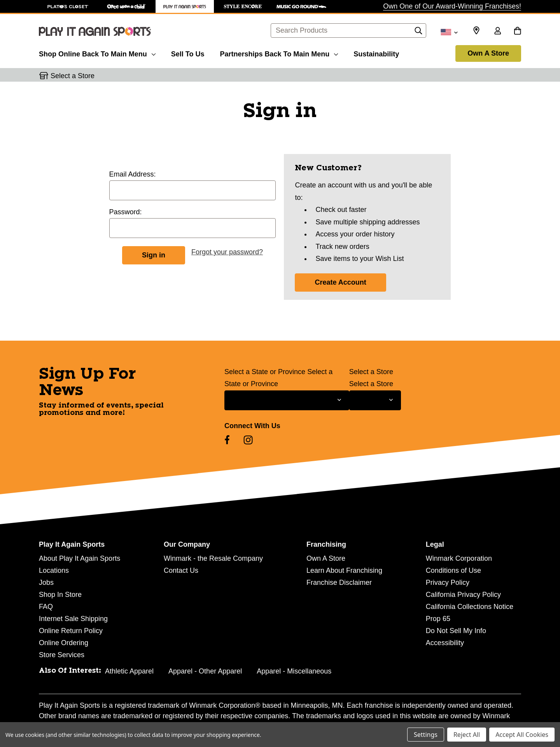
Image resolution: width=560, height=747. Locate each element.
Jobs (46, 583)
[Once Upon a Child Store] (126, 6)
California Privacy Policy (463, 595)
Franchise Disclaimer (339, 583)
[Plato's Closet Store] (68, 6)
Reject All (467, 735)
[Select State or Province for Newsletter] (287, 400)
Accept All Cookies (522, 735)
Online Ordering (64, 643)
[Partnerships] (279, 53)
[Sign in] (497, 31)
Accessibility (445, 643)
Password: (126, 212)
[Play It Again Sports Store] (185, 6)
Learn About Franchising (344, 570)
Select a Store (371, 372)
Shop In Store (60, 595)
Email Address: (133, 174)
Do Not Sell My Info (456, 631)
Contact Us (181, 570)
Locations (54, 570)
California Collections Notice (470, 607)
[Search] (418, 33)
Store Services (62, 655)
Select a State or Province (265, 372)
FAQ (46, 607)
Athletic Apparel (129, 671)
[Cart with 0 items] (517, 31)
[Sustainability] (376, 53)
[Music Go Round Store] (301, 6)
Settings (426, 735)
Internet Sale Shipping (73, 619)
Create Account (340, 282)
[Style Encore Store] (243, 6)
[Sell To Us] (188, 53)
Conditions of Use (453, 570)
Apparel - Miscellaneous (294, 671)
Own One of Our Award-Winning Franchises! (452, 6)
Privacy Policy (448, 583)
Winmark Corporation (459, 558)
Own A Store (488, 53)
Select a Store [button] (73, 76)
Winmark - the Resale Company (213, 558)
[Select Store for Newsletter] (375, 400)
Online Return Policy (71, 631)
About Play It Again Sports (80, 558)
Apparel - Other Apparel (205, 671)
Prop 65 (438, 619)
